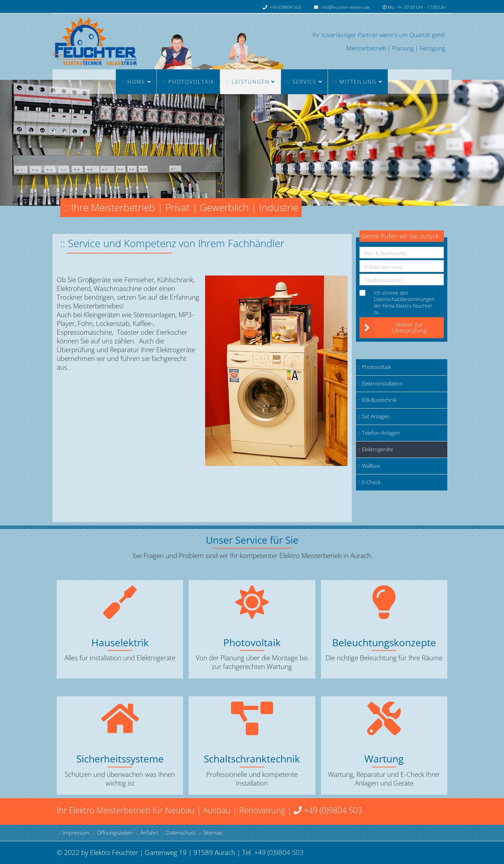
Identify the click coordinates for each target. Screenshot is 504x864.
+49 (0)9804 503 (285, 7)
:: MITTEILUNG (355, 82)
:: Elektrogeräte (375, 449)
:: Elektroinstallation (380, 384)
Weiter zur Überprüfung (393, 328)
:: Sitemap (211, 833)
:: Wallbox (369, 466)
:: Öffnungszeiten (113, 833)
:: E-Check (369, 482)
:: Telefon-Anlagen (379, 433)
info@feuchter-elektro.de (345, 7)
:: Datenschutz (179, 833)
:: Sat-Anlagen (374, 416)
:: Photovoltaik (188, 82)
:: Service (302, 82)
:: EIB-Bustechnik (377, 400)
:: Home (133, 82)
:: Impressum (74, 833)
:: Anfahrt (147, 833)
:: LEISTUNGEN (247, 82)
